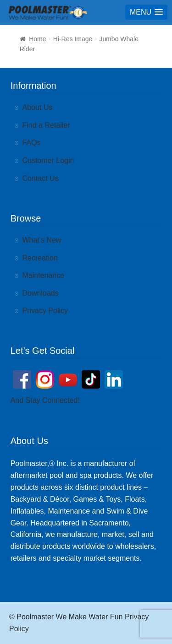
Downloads (41, 293)
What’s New (42, 240)
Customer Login (48, 160)
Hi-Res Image (73, 39)
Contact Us (41, 178)
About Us (38, 107)
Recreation (40, 258)
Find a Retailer (46, 125)
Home (37, 39)
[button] (146, 12)
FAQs (32, 143)
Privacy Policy (45, 311)
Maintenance (44, 275)
